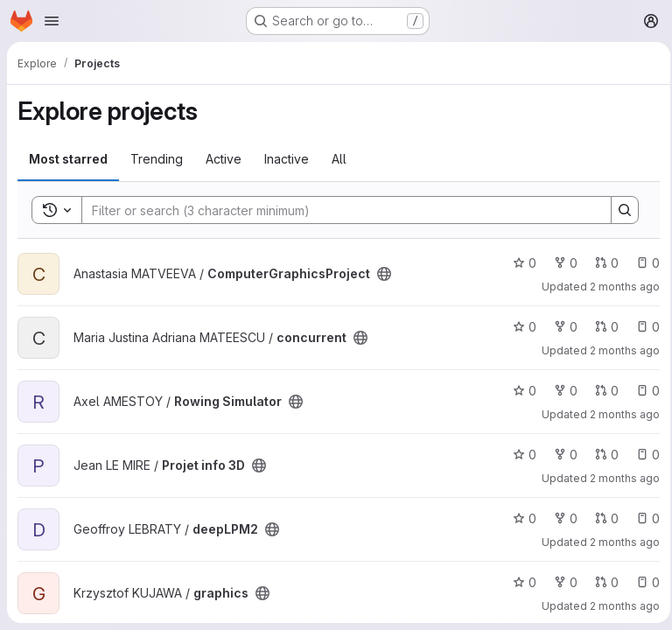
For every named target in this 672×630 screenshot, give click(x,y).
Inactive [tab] (287, 159)
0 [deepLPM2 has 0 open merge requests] (602, 518)
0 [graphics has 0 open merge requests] (602, 582)
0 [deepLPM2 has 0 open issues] (643, 518)
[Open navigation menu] (52, 21)
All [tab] (339, 159)
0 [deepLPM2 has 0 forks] (560, 518)
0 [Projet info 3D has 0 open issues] (643, 455)
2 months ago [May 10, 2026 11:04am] (619, 414)
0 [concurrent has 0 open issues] (643, 327)
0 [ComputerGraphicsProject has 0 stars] (519, 263)
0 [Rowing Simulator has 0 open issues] (643, 391)
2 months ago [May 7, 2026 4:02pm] (619, 478)
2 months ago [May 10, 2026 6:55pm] (619, 350)
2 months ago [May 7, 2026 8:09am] (619, 542)
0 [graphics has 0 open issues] (643, 582)
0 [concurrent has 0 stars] (519, 327)
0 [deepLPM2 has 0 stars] (519, 518)
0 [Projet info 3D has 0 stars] (519, 455)
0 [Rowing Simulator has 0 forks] (560, 391)
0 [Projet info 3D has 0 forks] (560, 455)
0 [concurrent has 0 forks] (560, 327)
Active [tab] (224, 159)
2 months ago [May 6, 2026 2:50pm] (619, 606)
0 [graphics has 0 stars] (519, 582)
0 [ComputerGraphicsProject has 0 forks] (560, 263)
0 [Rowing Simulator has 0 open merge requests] (602, 391)
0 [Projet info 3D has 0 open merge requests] (602, 455)
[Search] (335, 210)
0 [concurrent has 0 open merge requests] (602, 327)
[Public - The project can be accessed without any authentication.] (384, 274)
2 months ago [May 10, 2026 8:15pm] (619, 287)
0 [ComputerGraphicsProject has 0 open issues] (643, 263)
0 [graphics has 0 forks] (560, 582)
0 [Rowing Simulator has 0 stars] (519, 391)
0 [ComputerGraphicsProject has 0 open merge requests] (602, 263)
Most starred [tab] (68, 159)
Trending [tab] (157, 159)
